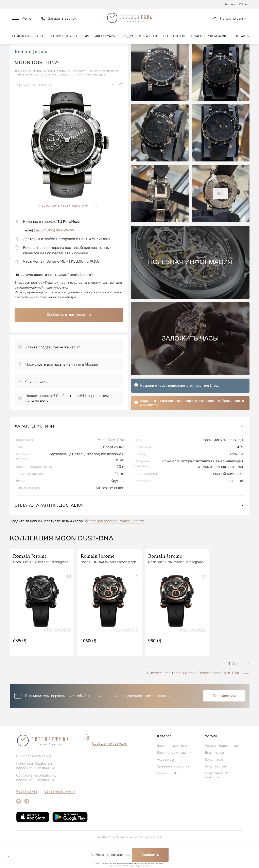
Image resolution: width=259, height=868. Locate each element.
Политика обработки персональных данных (35, 783)
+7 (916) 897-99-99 (58, 247)
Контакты (241, 38)
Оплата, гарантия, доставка (130, 522)
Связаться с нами (60, 808)
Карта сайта (27, 808)
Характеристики (130, 443)
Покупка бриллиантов (222, 763)
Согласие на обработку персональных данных (36, 795)
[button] (22, 20)
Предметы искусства (139, 38)
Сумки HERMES (168, 790)
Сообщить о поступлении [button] (69, 332)
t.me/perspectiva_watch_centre (117, 538)
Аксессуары (105, 38)
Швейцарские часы (26, 38)
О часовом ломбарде (209, 38)
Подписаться (224, 713)
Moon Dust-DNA (111, 457)
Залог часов (214, 776)
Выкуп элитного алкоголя (217, 792)
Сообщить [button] (150, 855)
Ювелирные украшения (69, 38)
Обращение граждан (110, 760)
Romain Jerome (32, 69)
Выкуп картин (215, 783)
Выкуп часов (174, 38)
